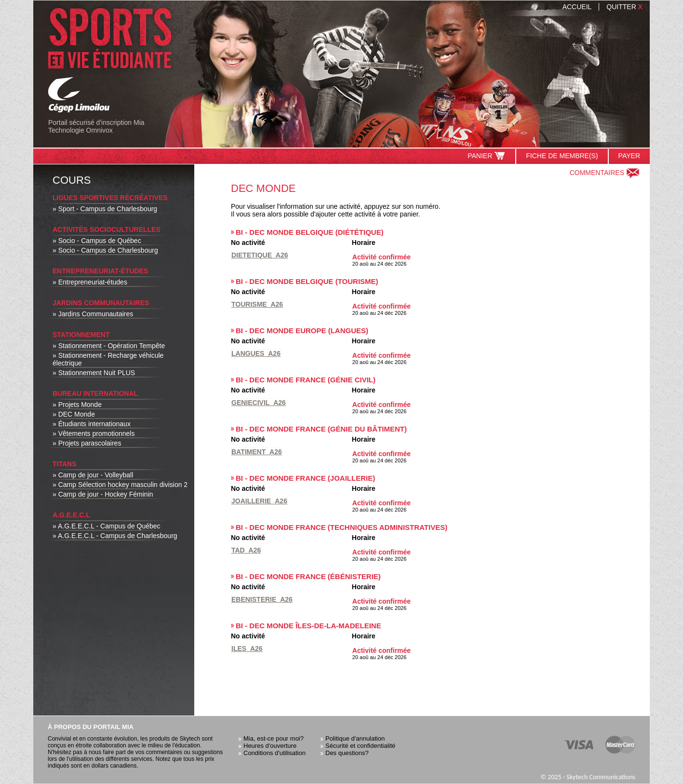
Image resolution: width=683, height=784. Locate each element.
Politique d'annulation (355, 738)
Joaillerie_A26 (259, 501)
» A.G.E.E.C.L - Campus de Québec (107, 526)
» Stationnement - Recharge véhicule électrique (108, 359)
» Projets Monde (77, 405)
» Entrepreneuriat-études (90, 282)
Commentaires (605, 173)
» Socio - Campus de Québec (97, 241)
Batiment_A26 (257, 452)
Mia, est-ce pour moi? (274, 738)
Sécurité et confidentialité (360, 746)
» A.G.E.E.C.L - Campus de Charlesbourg (115, 536)
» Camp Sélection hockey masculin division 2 (120, 485)
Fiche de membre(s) (562, 156)
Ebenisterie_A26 (262, 599)
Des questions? (347, 753)
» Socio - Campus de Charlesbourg (105, 250)
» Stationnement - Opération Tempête (109, 346)
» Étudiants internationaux (92, 424)
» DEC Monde (74, 414)
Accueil (577, 7)
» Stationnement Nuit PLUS (94, 373)
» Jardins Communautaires (93, 314)
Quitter (624, 7)
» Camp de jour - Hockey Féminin (103, 494)
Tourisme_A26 (257, 304)
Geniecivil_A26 (259, 403)
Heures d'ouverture (270, 746)
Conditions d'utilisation (275, 753)
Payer (629, 156)
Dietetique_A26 (260, 255)
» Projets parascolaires (87, 443)
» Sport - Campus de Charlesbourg (105, 209)
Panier (487, 156)
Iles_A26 (247, 649)
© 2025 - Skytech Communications (588, 777)
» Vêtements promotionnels (94, 433)
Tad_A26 (246, 550)
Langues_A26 (256, 353)
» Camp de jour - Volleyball (93, 475)
